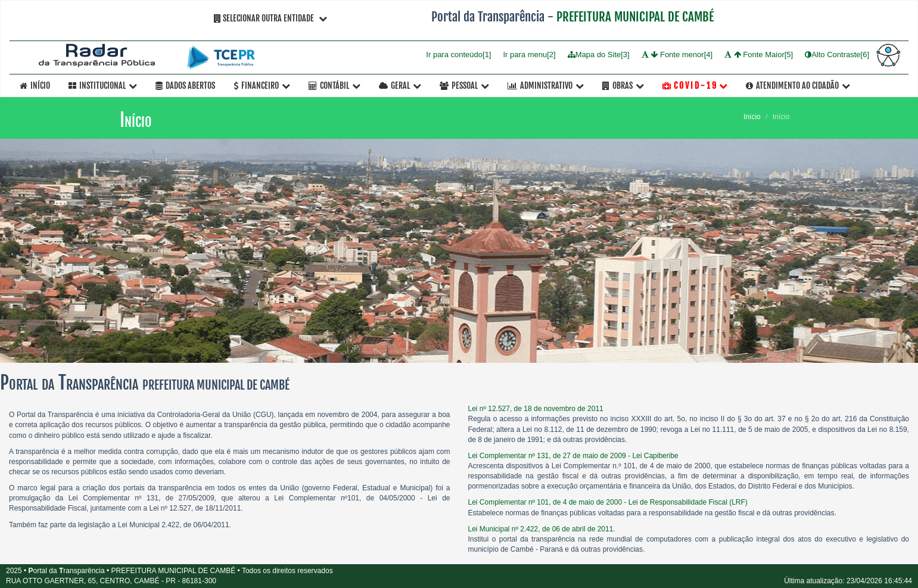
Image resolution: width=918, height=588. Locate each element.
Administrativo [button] (546, 85)
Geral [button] (400, 85)
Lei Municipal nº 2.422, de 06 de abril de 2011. (542, 529)
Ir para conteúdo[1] (458, 55)
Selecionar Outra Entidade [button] (270, 18)
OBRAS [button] (623, 85)
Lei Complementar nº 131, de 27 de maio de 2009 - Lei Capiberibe (573, 456)
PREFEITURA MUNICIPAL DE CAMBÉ (635, 17)
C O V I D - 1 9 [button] (695, 85)
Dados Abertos (185, 85)
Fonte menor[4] (677, 55)
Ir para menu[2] (529, 55)
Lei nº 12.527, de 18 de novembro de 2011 (536, 409)
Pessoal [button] (464, 85)
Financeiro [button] (262, 85)
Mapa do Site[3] (599, 55)
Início (35, 85)
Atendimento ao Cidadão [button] (798, 85)
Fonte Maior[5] (759, 55)
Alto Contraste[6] (837, 55)
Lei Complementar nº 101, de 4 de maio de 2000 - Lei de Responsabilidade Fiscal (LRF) (608, 502)
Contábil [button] (334, 85)
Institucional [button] (103, 85)
